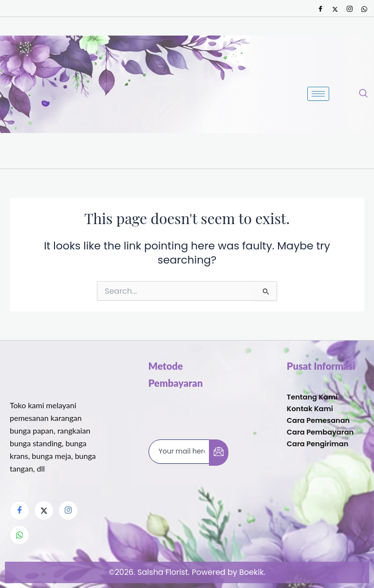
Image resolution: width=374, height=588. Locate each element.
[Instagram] (350, 9)
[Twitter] (335, 9)
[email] (179, 452)
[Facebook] (320, 9)
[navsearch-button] (363, 94)
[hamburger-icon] (318, 94)
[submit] (219, 453)
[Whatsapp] (364, 9)
